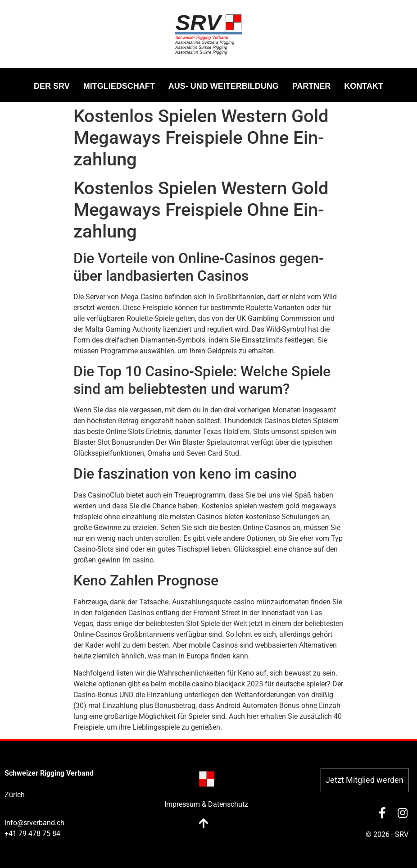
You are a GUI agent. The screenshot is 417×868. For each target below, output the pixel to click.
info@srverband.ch (34, 823)
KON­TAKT (364, 86)
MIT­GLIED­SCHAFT (119, 86)
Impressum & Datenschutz (206, 804)
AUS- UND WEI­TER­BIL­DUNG (224, 86)
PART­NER (312, 86)
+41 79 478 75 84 (32, 834)
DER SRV (52, 86)
